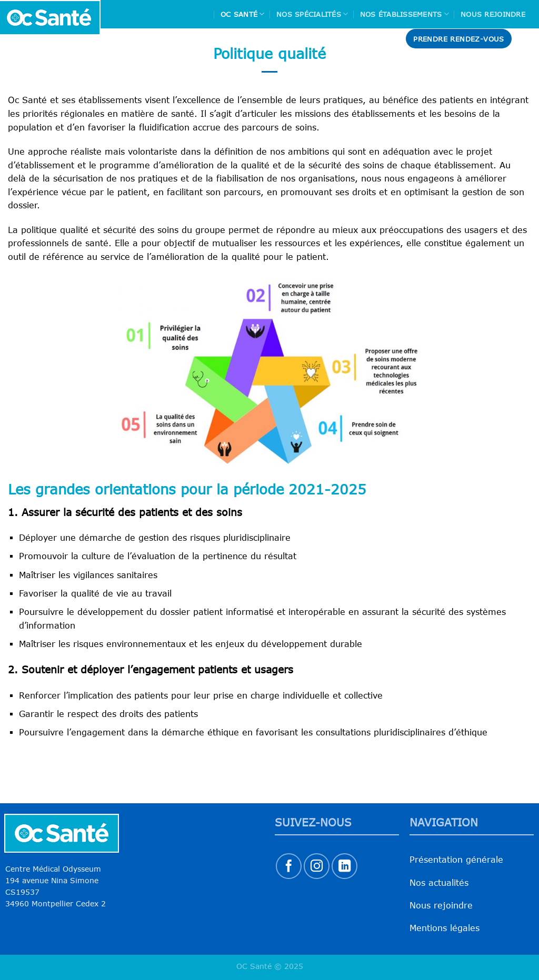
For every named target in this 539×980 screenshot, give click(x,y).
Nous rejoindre (493, 14)
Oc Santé (243, 14)
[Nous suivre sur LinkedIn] (345, 866)
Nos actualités (439, 883)
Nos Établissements (405, 14)
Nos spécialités (312, 14)
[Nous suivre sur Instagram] (317, 866)
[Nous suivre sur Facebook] (289, 866)
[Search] (527, 39)
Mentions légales (445, 928)
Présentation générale (456, 860)
